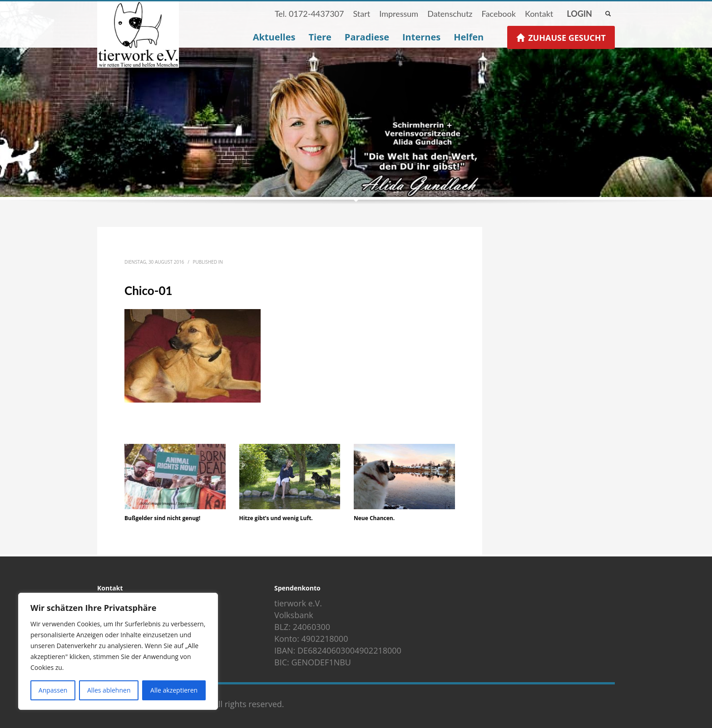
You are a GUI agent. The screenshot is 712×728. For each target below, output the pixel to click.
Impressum (399, 14)
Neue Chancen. (374, 518)
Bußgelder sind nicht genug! (162, 518)
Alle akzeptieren (174, 690)
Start (361, 14)
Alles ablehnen (109, 690)
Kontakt (539, 14)
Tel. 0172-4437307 (309, 14)
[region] (118, 651)
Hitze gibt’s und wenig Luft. (276, 518)
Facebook (498, 14)
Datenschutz (450, 14)
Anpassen (53, 690)
